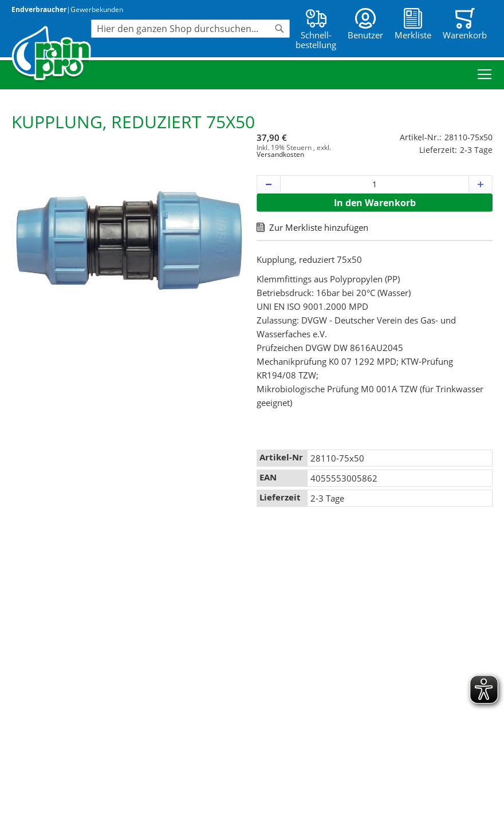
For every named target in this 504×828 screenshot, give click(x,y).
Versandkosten (280, 154)
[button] (269, 184)
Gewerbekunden (97, 9)
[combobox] (190, 29)
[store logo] (51, 54)
